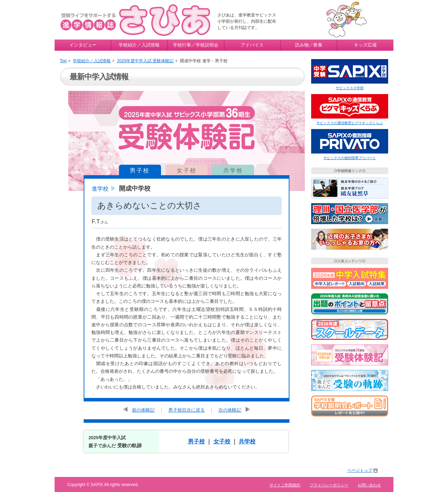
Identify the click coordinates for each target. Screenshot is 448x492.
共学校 (233, 170)
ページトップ (360, 470)
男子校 (140, 170)
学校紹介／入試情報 (139, 45)
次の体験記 (230, 410)
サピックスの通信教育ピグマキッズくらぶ (350, 123)
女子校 (187, 170)
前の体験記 (143, 410)
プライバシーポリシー (329, 485)
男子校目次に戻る (187, 410)
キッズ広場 (365, 45)
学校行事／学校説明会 (196, 45)
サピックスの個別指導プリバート (350, 158)
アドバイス (252, 45)
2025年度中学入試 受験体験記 (145, 61)
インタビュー (83, 45)
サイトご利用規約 (285, 485)
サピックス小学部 (350, 88)
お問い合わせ (369, 485)
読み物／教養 (309, 45)
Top (63, 61)
